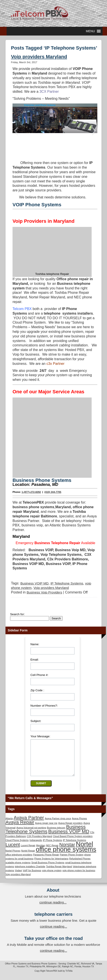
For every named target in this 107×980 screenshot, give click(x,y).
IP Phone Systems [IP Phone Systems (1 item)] (52, 846)
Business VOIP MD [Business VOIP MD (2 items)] (69, 838)
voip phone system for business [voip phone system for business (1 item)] (79, 877)
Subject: (36, 721)
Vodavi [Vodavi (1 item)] (18, 877)
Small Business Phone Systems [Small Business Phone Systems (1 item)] (48, 869)
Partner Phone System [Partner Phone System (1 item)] (72, 861)
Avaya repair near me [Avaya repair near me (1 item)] (46, 829)
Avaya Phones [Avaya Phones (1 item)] (79, 825)
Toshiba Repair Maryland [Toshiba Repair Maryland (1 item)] (59, 873)
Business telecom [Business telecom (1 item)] (56, 834)
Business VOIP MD (34, 583)
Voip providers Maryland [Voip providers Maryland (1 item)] (18, 880)
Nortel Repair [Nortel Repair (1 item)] (28, 857)
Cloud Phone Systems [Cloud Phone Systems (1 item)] (17, 846)
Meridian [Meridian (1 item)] (41, 852)
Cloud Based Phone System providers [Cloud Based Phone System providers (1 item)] (73, 842)
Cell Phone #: (40, 674)
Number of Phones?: (44, 705)
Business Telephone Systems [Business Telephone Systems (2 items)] (46, 835)
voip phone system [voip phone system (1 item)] (52, 877)
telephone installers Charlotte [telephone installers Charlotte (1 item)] (30, 873)
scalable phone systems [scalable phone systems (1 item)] (18, 869)
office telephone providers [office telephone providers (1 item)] (19, 861)
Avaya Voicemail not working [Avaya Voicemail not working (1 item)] (31, 834)
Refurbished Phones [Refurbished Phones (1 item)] (80, 865)
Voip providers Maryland (39, 57)
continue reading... (53, 908)
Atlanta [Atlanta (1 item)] (9, 825)
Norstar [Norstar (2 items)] (67, 851)
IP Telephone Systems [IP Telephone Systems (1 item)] (74, 846)
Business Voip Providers (44, 592)
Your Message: (40, 736)
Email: (35, 659)
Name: (35, 644)
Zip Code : (37, 690)
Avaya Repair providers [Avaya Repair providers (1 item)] (70, 829)
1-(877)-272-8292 (31, 492)
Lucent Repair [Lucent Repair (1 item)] (28, 852)
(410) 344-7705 (53, 492)
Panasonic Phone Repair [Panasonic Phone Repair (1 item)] (46, 861)
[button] (90, 31)
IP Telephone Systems (67, 583)
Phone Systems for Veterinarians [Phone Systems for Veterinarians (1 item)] (51, 865)
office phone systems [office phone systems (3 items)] (66, 855)
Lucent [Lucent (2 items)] (13, 851)
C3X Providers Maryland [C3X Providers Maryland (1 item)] (40, 842)
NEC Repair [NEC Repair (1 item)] (52, 852)
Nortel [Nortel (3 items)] (84, 850)
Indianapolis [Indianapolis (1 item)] (36, 846)
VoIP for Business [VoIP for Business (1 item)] (32, 877)
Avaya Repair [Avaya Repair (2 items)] (20, 828)
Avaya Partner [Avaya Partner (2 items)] (29, 824)
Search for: (17, 614)
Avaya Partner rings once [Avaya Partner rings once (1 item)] (58, 825)
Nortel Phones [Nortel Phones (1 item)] (13, 857)
